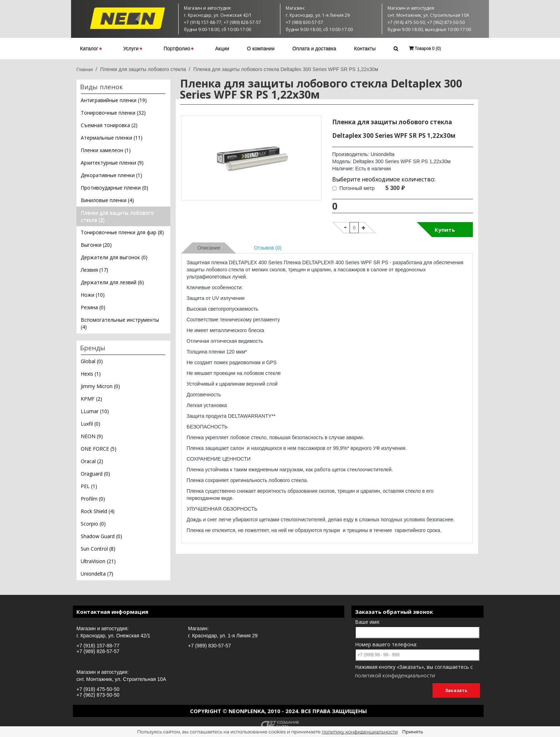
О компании (261, 49)
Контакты (365, 49)
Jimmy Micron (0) (100, 386)
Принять (412, 732)
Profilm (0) (93, 499)
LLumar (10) (95, 411)
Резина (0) (93, 307)
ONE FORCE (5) (99, 449)
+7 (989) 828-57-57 (98, 651)
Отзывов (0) (268, 248)
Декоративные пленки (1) (111, 175)
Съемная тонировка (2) (109, 125)
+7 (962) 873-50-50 (98, 695)
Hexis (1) (91, 374)
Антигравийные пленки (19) (114, 100)
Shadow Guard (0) (101, 536)
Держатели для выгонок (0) (114, 257)
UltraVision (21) (98, 561)
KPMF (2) (91, 399)
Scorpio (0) (93, 524)
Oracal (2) (92, 461)
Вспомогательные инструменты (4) (120, 323)
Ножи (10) (93, 295)
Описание (209, 248)
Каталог (91, 49)
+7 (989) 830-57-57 (210, 646)
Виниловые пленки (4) (107, 200)
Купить (445, 230)
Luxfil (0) (91, 424)
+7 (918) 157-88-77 (98, 646)
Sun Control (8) (98, 549)
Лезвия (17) (94, 270)
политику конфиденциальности (360, 732)
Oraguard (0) (95, 474)
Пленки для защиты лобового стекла (143, 69)
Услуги (133, 49)
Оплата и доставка (314, 49)
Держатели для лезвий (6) (112, 282)
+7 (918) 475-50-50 (98, 689)
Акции (222, 49)
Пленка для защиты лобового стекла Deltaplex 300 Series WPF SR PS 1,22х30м (286, 69)
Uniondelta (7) (97, 574)
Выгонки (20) (96, 245)
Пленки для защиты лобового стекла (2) (117, 216)
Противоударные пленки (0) (114, 188)
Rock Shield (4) (98, 511)
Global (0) (92, 361)
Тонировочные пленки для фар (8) (122, 232)
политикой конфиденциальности (395, 675)
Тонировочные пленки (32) (113, 113)
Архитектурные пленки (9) (112, 163)
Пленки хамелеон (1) (106, 150)
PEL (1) (89, 486)
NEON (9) (92, 436)
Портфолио (179, 49)
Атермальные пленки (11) (112, 138)
